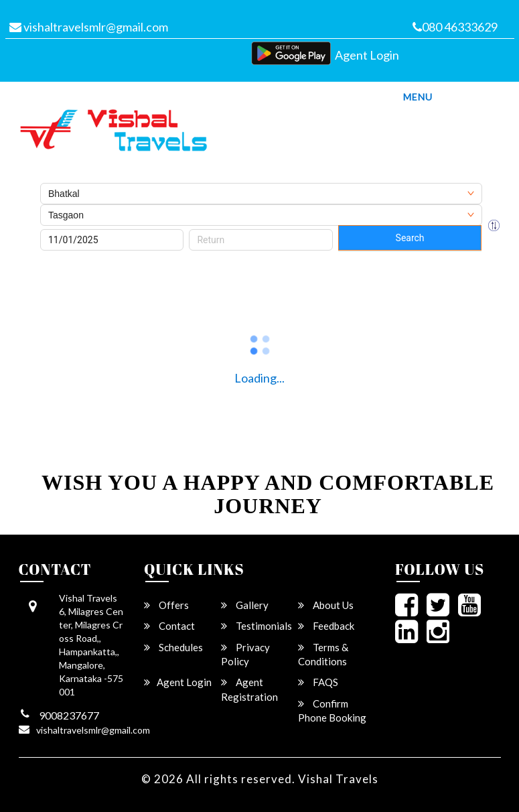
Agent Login (367, 55)
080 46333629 (455, 27)
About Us (326, 605)
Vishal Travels (338, 779)
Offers (166, 605)
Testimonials (256, 626)
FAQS (318, 682)
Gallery (245, 605)
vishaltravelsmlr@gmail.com (89, 27)
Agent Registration (249, 689)
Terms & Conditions (323, 654)
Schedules (173, 647)
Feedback (326, 626)
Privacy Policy (245, 654)
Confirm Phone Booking (332, 710)
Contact (169, 626)
